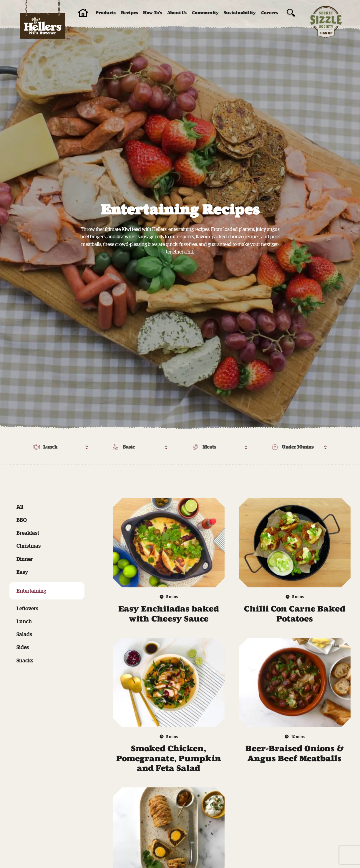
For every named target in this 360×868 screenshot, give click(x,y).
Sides (23, 647)
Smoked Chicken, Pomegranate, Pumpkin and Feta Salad (169, 758)
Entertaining (31, 591)
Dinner (25, 559)
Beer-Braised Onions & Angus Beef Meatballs (295, 753)
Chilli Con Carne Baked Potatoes (295, 614)
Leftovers (27, 608)
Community (205, 13)
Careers (270, 13)
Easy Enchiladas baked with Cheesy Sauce (169, 614)
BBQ (22, 520)
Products (106, 13)
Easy (22, 572)
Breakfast (28, 533)
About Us (177, 13)
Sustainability (240, 13)
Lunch (24, 621)
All (20, 507)
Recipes (130, 13)
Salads (24, 634)
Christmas (29, 546)
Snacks (25, 660)
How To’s (152, 13)
